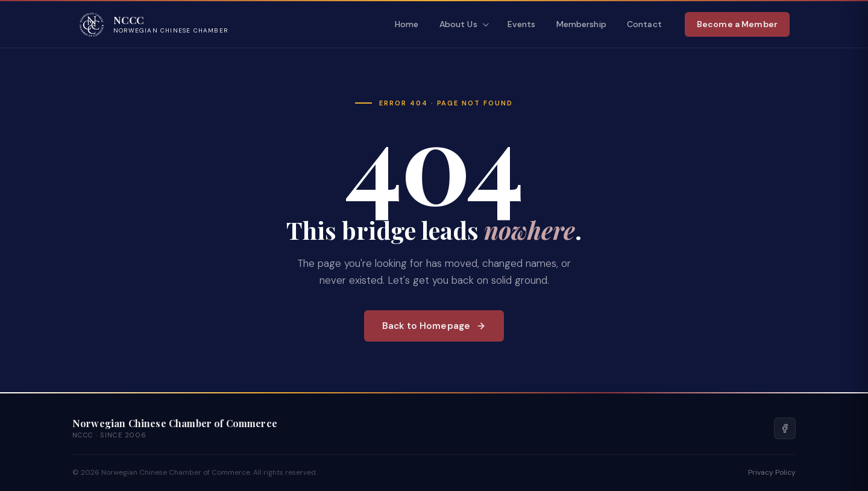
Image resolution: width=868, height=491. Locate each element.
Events (522, 24)
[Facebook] (785, 428)
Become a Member (737, 24)
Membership (581, 24)
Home (407, 24)
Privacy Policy (772, 472)
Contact (644, 24)
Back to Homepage (434, 326)
